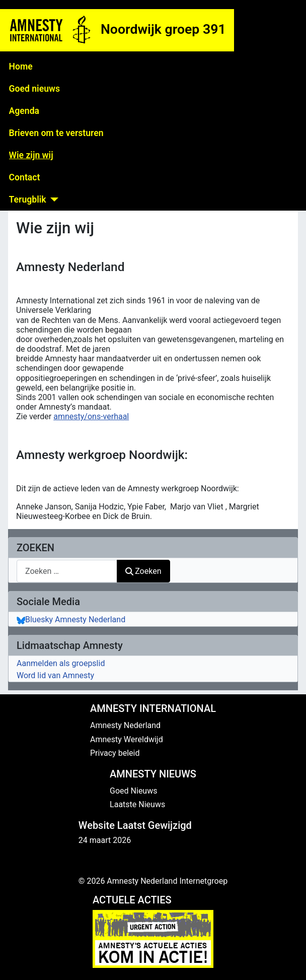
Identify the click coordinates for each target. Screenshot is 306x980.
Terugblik (28, 200)
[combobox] (67, 571)
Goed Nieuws (133, 791)
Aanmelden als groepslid (61, 663)
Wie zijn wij (31, 155)
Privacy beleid (115, 753)
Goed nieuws (34, 89)
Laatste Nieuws (137, 804)
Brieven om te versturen (56, 133)
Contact (25, 177)
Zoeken (143, 571)
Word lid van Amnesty (55, 675)
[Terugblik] (53, 200)
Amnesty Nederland (125, 725)
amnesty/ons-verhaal (91, 416)
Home (21, 67)
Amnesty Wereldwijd (127, 739)
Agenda (24, 111)
